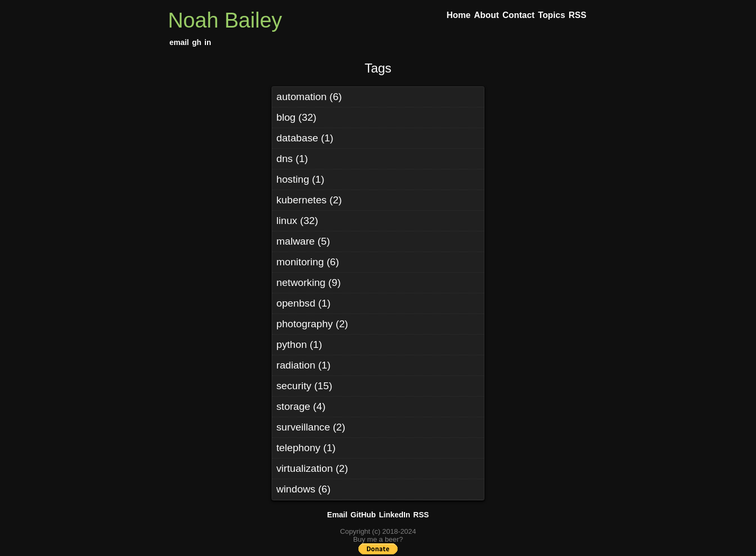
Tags (378, 68)
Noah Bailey (225, 20)
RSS (421, 515)
